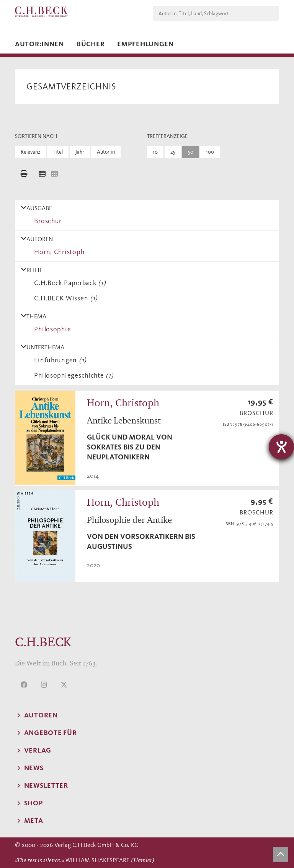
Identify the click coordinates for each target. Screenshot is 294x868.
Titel (58, 152)
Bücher (91, 44)
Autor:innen (39, 44)
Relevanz (30, 152)
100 (210, 152)
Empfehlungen (145, 44)
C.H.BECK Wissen (64, 298)
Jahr (80, 152)
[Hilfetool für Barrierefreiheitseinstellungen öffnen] (281, 447)
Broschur (46, 221)
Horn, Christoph (57, 252)
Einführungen (59, 360)
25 (173, 152)
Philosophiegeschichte (72, 375)
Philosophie (51, 329)
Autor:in (106, 152)
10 (155, 152)
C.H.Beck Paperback (68, 283)
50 (191, 152)
